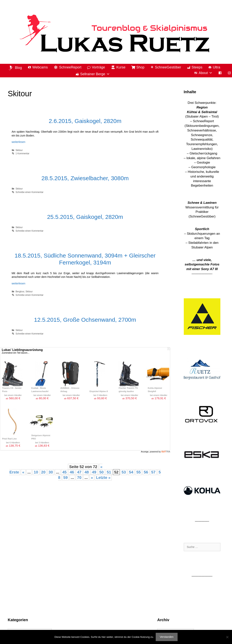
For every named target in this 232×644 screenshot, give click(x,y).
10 (36, 472)
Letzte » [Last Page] (103, 478)
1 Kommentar (22, 154)
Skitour (19, 150)
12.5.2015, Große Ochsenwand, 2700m (85, 320)
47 (79, 472)
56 (146, 472)
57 (153, 472)
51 (109, 472)
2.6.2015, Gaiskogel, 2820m (85, 121)
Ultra (217, 67)
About (206, 73)
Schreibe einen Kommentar (29, 192)
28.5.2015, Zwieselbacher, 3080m (85, 178)
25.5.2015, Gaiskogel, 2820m (85, 217)
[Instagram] (229, 73)
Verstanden (167, 637)
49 (94, 472)
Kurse (121, 67)
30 (51, 472)
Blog (18, 68)
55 (138, 472)
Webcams (40, 67)
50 (101, 472)
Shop (140, 67)
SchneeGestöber (168, 67)
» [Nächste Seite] (92, 478)
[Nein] (227, 637)
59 (65, 478)
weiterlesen (18, 142)
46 (72, 472)
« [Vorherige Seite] (23, 472)
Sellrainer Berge (95, 74)
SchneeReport (70, 67)
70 (79, 478)
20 (43, 472)
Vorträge (98, 67)
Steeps (197, 67)
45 (64, 472)
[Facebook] (220, 73)
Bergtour (20, 292)
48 (87, 472)
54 (131, 472)
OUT (166, 452)
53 (124, 472)
